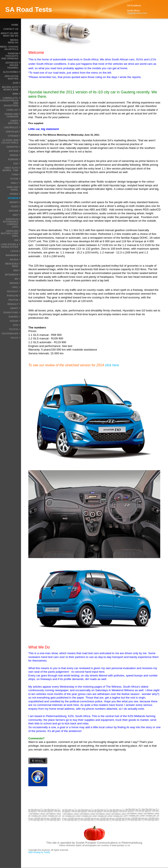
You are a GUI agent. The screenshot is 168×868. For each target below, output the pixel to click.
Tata (15, 325)
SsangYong (11, 312)
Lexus (14, 251)
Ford (15, 175)
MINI (16, 270)
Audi (15, 83)
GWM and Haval (12, 188)
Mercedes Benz (12, 265)
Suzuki (14, 321)
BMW (16, 94)
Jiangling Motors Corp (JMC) (10, 233)
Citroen (13, 136)
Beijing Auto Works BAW (10, 88)
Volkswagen (10, 333)
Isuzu (15, 206)
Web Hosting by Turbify (39, 852)
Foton (14, 179)
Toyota (14, 329)
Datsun (14, 151)
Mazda (14, 259)
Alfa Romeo (11, 72)
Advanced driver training (12, 65)
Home (15, 25)
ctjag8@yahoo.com (137, 13)
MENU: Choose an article (9, 48)
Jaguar (13, 211)
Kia (16, 240)
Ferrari (13, 159)
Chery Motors (13, 122)
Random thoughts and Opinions (10, 56)
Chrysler (12, 132)
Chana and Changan (11, 115)
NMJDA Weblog (13, 41)
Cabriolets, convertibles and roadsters (9, 102)
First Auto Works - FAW (10, 169)
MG (16, 279)
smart (14, 308)
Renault (13, 304)
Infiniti (14, 202)
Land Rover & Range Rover (9, 246)
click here (112, 365)
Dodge (14, 155)
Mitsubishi (12, 275)
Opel (15, 287)
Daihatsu (12, 147)
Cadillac (12, 110)
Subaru (13, 317)
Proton (13, 300)
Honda (14, 194)
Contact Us (11, 29)
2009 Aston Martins (11, 77)
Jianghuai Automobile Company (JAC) (10, 223)
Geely (14, 183)
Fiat (16, 164)
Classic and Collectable (10, 141)
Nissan (14, 283)
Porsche (13, 296)
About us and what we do (9, 34)
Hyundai (13, 198)
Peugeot (13, 291)
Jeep (15, 215)
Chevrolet (11, 127)
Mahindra (12, 255)
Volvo (14, 338)
